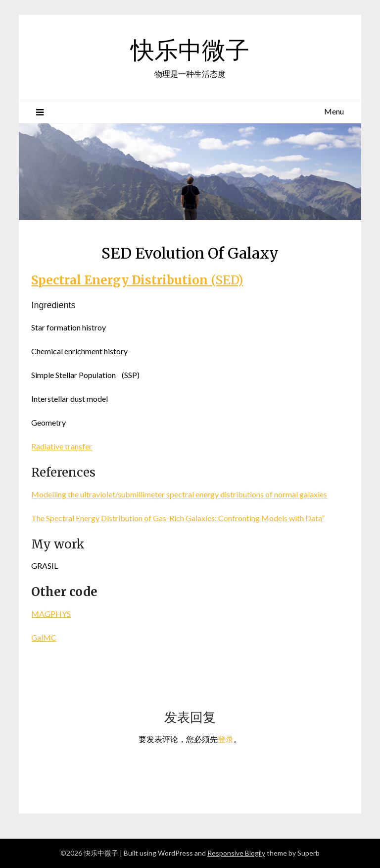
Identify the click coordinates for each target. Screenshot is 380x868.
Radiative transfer (62, 446)
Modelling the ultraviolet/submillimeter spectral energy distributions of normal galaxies (179, 494)
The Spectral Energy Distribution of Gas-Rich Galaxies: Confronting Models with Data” (178, 518)
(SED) (137, 280)
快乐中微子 (190, 50)
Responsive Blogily (236, 853)
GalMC (44, 637)
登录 (226, 739)
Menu (334, 111)
